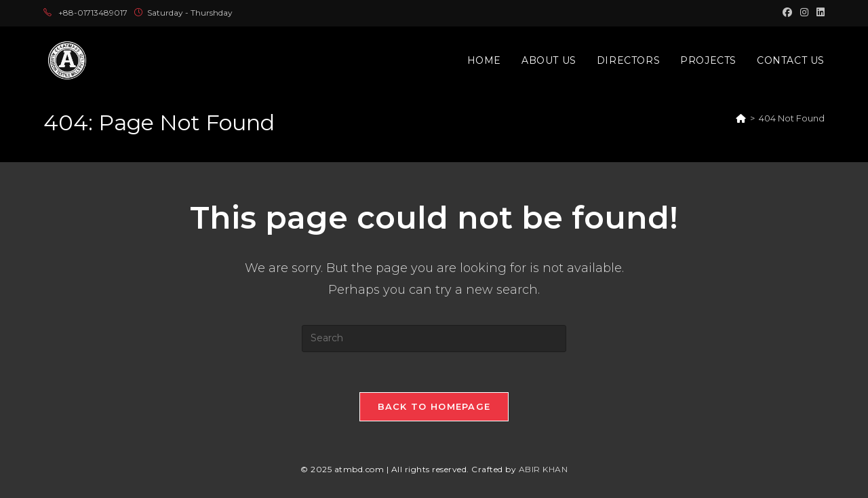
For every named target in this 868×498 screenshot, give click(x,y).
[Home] (741, 118)
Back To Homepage (434, 407)
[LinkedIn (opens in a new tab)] (818, 13)
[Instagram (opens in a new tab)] (804, 13)
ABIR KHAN (544, 470)
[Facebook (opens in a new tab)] (787, 13)
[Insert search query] (434, 339)
